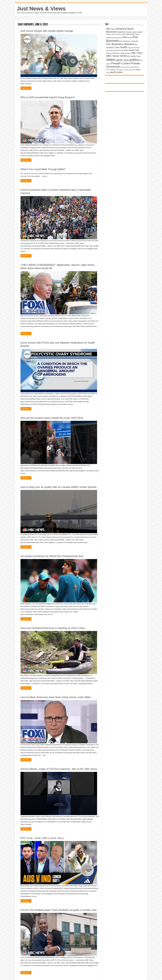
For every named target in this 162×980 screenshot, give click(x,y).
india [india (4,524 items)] (129, 48)
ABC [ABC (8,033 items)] (109, 29)
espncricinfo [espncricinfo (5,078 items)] (130, 34)
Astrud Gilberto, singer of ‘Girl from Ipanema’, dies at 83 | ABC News (59, 769)
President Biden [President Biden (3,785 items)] (125, 67)
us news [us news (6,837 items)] (137, 70)
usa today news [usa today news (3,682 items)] (128, 70)
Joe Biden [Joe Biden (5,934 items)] (124, 50)
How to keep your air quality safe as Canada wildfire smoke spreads (59, 487)
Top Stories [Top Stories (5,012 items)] (135, 67)
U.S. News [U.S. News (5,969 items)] (111, 70)
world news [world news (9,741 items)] (116, 72)
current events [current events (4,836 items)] (116, 34)
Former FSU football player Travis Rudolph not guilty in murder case (59, 910)
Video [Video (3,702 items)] (108, 73)
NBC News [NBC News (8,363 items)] (137, 53)
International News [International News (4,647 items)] (113, 50)
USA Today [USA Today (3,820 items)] (119, 70)
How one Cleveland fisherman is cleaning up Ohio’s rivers (53, 628)
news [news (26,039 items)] (110, 60)
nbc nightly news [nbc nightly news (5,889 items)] (134, 56)
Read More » (26, 88)
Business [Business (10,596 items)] (112, 32)
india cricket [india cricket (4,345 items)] (135, 48)
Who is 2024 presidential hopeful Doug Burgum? (48, 97)
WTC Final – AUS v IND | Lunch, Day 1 (42, 838)
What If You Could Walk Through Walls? (43, 169)
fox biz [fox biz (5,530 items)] (130, 37)
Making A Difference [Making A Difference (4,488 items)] (113, 53)
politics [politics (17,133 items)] (135, 60)
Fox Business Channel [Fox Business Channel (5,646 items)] (129, 41)
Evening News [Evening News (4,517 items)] (117, 38)
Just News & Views (41, 9)
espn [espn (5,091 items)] (124, 34)
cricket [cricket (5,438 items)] (134, 32)
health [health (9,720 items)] (123, 47)
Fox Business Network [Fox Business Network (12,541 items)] (120, 44)
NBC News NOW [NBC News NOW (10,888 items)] (116, 56)
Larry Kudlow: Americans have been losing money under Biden (56, 697)
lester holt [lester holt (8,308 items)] (134, 50)
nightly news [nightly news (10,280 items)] (122, 60)
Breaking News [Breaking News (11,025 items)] (125, 29)
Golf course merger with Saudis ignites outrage (47, 31)
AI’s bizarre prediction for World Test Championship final (52, 556)
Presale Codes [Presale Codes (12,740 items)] (120, 63)
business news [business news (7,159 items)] (124, 32)
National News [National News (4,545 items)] (126, 53)
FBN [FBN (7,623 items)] (124, 37)
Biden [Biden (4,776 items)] (113, 29)
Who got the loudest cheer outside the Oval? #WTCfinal (52, 418)
